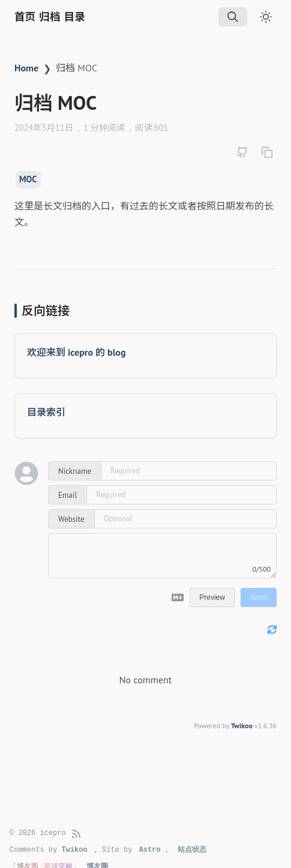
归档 (49, 17)
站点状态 (192, 850)
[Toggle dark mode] (266, 17)
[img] (233, 17)
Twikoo (242, 726)
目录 (75, 17)
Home (26, 68)
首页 (25, 17)
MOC (28, 179)
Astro (150, 850)
